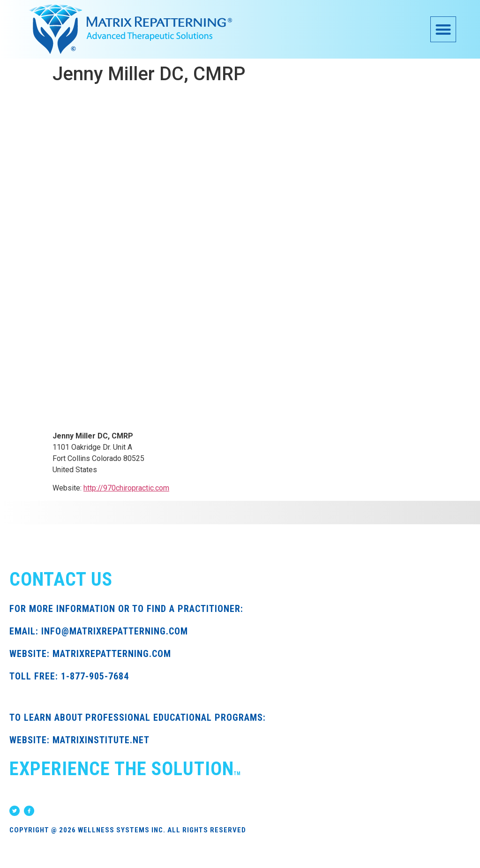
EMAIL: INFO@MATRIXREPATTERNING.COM (99, 631)
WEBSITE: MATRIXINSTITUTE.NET (79, 740)
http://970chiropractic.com (126, 488)
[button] (443, 29)
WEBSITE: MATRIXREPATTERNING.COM (90, 654)
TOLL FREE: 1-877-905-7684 (69, 676)
